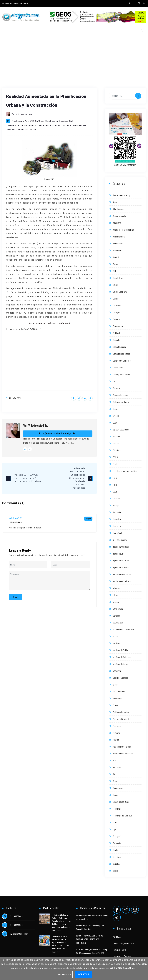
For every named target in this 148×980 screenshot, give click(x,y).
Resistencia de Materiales (123, 753)
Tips (114, 829)
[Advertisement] (74, 54)
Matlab (115, 636)
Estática (116, 443)
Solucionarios (118, 788)
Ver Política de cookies (122, 968)
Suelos (115, 795)
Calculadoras (118, 278)
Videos (115, 871)
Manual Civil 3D (98, 953)
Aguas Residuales (120, 216)
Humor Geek (118, 533)
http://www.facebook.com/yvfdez (58, 434)
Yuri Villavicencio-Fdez (36, 425)
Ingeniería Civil (66, 121)
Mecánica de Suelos (120, 664)
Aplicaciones (118, 243)
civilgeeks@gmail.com (19, 934)
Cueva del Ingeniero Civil (123, 943)
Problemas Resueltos (121, 712)
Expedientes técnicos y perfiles (125, 471)
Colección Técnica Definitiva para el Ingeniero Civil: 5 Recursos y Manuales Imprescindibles (60, 942)
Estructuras (117, 450)
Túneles (116, 850)
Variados (34, 129)
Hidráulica (117, 519)
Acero (115, 202)
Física (115, 485)
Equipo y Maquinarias (121, 430)
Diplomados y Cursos (121, 402)
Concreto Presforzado (121, 354)
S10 (114, 760)
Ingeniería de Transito (121, 567)
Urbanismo (23, 129)
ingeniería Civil (119, 950)
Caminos (116, 299)
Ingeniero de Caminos (122, 956)
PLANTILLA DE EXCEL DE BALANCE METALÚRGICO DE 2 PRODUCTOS (89, 939)
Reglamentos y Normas (49, 125)
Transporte (117, 843)
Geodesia (117, 498)
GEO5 (115, 492)
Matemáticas (118, 623)
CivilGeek (40, 121)
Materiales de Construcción (123, 629)
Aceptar (83, 975)
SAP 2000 (117, 767)
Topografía (117, 836)
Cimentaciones (118, 326)
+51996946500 (16, 925)
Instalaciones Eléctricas (122, 574)
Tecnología (12, 129)
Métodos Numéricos (120, 678)
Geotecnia (117, 512)
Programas (117, 726)
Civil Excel (117, 937)
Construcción (52, 121)
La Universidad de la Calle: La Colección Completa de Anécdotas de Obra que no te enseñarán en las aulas (61, 921)
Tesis (115, 822)
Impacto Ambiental (120, 540)
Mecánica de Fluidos (121, 650)
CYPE (115, 381)
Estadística (117, 436)
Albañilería (117, 223)
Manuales (116, 616)
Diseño (115, 409)
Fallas (115, 478)
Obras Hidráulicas (120, 691)
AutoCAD (29, 121)
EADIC (115, 423)
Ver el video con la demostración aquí (49, 323)
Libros (115, 595)
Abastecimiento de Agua (122, 195)
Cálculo (116, 285)
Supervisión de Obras (76, 125)
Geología (116, 505)
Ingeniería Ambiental (121, 547)
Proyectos (33, 125)
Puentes (116, 740)
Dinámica (116, 388)
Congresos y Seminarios (122, 361)
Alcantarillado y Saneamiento (124, 230)
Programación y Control (122, 719)
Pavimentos (117, 698)
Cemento (116, 319)
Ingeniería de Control (17, 125)
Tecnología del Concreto (122, 816)
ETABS (115, 457)
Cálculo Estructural (120, 292)
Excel (115, 464)
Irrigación (117, 588)
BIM (114, 271)
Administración (118, 209)
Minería (116, 685)
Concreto (116, 340)
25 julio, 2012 (15, 398)
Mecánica (117, 643)
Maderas (116, 602)
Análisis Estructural (120, 237)
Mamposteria (118, 609)
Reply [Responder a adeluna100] (88, 519)
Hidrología (117, 526)
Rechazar (64, 975)
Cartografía (117, 312)
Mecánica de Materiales (122, 657)
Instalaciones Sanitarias (122, 581)
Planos (115, 705)
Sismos (115, 781)
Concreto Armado (120, 347)
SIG (63, 125)
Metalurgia (117, 671)
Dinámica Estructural (121, 395)
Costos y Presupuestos (121, 374)
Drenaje (116, 416)
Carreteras (117, 305)
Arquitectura (18, 121)
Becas (115, 264)
